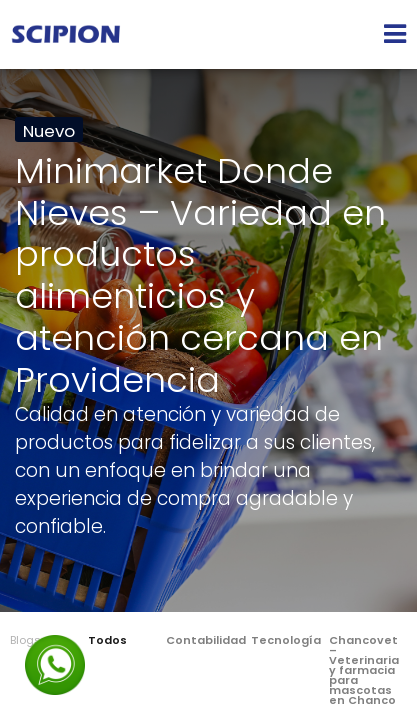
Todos (107, 640)
